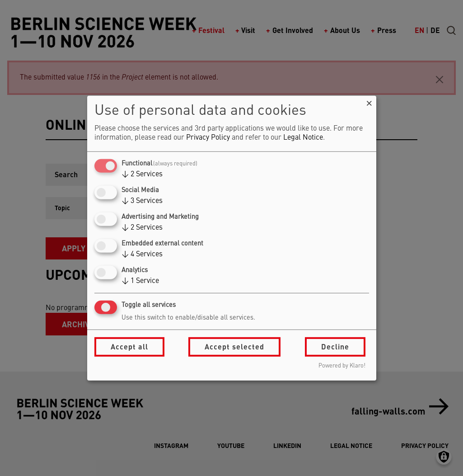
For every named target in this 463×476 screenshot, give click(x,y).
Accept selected (234, 346)
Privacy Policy (208, 138)
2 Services (142, 174)
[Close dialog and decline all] (369, 101)
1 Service (140, 281)
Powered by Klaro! (342, 366)
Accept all (129, 346)
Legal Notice (303, 138)
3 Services (142, 201)
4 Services (142, 254)
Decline (335, 346)
